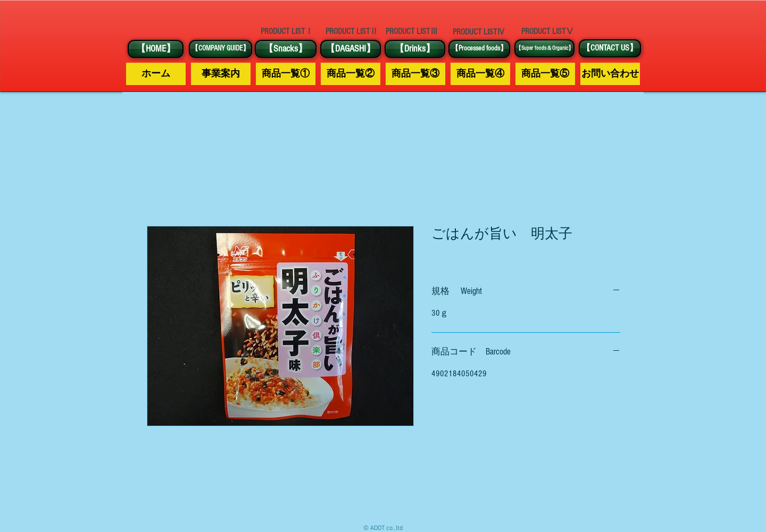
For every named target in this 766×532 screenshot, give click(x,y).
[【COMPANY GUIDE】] (220, 49)
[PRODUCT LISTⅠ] (287, 31)
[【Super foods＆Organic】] (544, 48)
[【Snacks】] (286, 49)
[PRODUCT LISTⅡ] (352, 32)
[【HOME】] (156, 49)
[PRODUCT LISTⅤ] (547, 31)
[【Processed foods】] (479, 49)
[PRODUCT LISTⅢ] (412, 32)
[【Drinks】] (415, 49)
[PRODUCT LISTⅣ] (479, 32)
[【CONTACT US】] (610, 48)
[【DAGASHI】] (351, 49)
